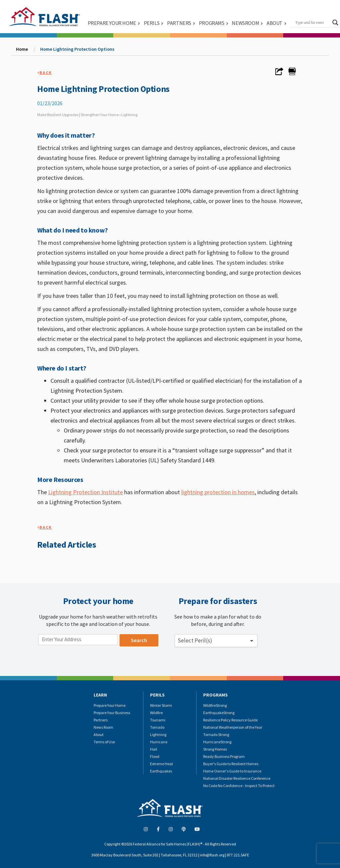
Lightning (158, 734)
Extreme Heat (162, 764)
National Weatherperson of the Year (233, 727)
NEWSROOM (245, 23)
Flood (155, 756)
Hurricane (159, 742)
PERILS (152, 23)
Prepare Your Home (110, 705)
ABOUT (275, 23)
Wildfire (156, 713)
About (99, 734)
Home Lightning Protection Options (77, 49)
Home (22, 49)
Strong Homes (215, 749)
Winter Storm (161, 705)
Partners (101, 720)
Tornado (157, 727)
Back (46, 72)
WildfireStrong (215, 705)
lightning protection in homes (218, 492)
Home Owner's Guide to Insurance (232, 771)
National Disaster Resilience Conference (237, 778)
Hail (154, 749)
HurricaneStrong (217, 742)
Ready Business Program (224, 756)
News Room (103, 727)
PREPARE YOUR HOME (112, 23)
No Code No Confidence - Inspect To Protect (239, 786)
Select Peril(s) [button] (195, 640)
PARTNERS (179, 23)
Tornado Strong (216, 734)
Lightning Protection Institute (85, 492)
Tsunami (158, 720)
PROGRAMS (212, 23)
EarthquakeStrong (219, 713)
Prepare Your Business (112, 713)
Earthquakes (161, 771)
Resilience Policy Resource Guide (230, 720)
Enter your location (61, 631)
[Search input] (312, 23)
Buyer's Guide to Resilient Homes (231, 764)
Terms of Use (104, 742)
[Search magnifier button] (335, 23)
